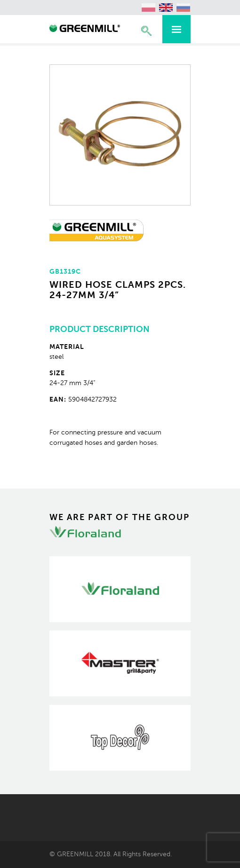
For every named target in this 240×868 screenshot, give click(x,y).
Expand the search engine (146, 31)
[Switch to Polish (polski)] (149, 8)
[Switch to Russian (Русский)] (184, 8)
